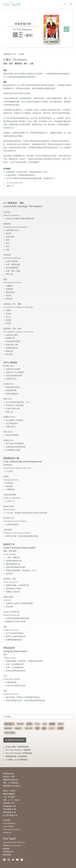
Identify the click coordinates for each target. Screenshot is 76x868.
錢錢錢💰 (19, 728)
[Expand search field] (65, 4)
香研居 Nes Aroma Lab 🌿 (13, 845)
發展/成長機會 (10, 733)
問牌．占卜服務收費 (11, 783)
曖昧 (37, 728)
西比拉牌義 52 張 (9, 809)
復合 (44, 728)
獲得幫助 (20, 724)
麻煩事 (52, 724)
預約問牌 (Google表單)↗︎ (12, 786)
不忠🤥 (52, 728)
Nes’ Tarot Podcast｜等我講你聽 (19, 753)
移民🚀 (61, 724)
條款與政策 (7, 855)
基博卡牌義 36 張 (9, 812)
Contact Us (7, 832)
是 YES (29, 724)
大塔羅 (21, 54)
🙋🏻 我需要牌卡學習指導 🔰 (15, 740)
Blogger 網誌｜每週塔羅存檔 (17, 747)
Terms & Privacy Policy (12, 829)
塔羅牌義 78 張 (10, 54)
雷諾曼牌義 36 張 (9, 806)
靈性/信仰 (29, 728)
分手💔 (60, 728)
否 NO (37, 724)
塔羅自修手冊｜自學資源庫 (16, 756)
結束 (45, 724)
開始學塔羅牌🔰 (9, 794)
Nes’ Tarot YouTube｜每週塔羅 (18, 750)
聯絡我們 (6, 849)
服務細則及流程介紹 (11, 780)
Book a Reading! (9, 823)
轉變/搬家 (8, 728)
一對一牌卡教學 (9, 797)
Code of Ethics (8, 826)
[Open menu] (71, 4)
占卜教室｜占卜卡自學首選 (17, 760)
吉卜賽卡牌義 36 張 (10, 815)
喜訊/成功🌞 (9, 724)
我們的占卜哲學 (9, 777)
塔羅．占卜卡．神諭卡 (11, 800)
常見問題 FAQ (8, 852)
